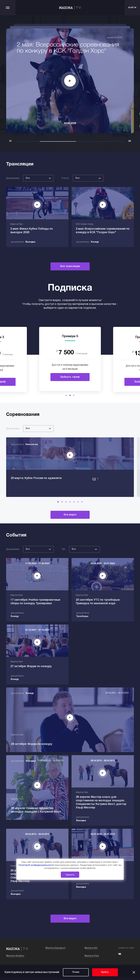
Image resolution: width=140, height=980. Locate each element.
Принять (70, 875)
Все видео (70, 522)
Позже (76, 972)
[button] (66, 395)
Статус (65, 178)
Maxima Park (92, 959)
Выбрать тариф (70, 377)
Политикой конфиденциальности (37, 865)
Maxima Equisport (55, 951)
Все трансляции (70, 266)
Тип (63, 556)
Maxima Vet (91, 951)
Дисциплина (13, 178)
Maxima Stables (15, 959)
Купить (105, 972)
